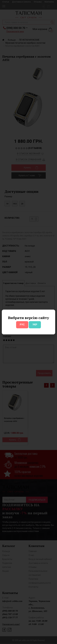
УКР (35, 325)
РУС (22, 325)
